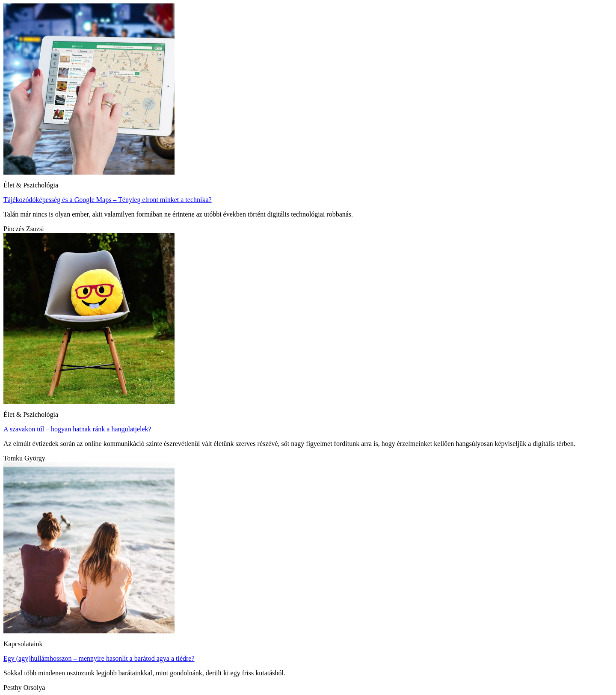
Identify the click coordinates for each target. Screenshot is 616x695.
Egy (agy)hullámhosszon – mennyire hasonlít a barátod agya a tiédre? (99, 658)
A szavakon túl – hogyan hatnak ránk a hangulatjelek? (77, 429)
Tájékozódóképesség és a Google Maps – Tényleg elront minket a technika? (108, 200)
